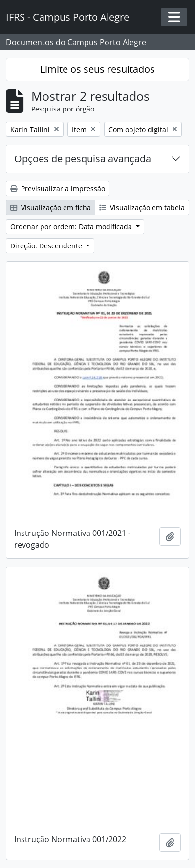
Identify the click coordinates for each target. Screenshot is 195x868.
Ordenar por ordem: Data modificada (72, 227)
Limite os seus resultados (97, 69)
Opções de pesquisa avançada (83, 159)
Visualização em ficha (51, 208)
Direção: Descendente (47, 246)
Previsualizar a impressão (58, 189)
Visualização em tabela (142, 208)
